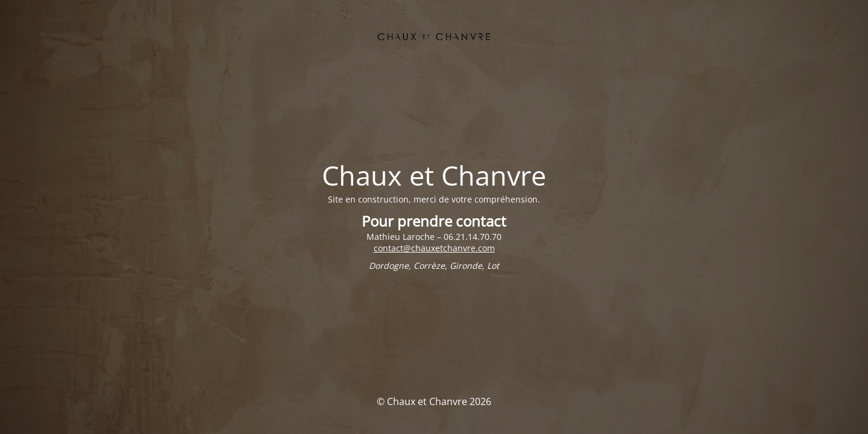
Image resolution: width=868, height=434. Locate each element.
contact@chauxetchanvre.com (434, 248)
